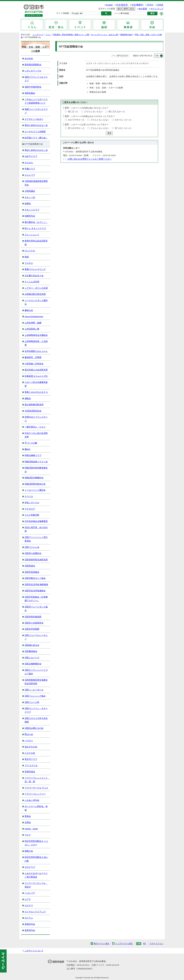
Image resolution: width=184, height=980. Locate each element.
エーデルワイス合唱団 (35, 132)
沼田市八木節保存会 (34, 623)
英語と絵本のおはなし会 (36, 125)
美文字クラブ (31, 759)
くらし (48, 35)
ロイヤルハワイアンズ (35, 912)
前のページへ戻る (102, 944)
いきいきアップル (33, 71)
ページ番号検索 (122, 13)
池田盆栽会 (30, 93)
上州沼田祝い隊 (32, 329)
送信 (109, 133)
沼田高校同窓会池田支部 (36, 560)
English (109, 5)
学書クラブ (30, 169)
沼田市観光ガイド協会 (35, 578)
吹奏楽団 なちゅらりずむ (36, 376)
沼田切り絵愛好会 (33, 553)
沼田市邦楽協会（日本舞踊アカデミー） (36, 599)
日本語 (160, 5)
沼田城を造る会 (32, 645)
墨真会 (28, 816)
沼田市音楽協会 (32, 572)
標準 (125, 9)
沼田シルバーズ (32, 658)
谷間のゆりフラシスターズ (36, 419)
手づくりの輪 (31, 443)
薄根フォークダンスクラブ (36, 111)
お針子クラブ (31, 156)
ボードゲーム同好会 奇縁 (36, 808)
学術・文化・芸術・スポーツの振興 (35, 49)
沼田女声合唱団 (32, 629)
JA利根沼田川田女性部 (35, 294)
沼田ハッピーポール (34, 690)
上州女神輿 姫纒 (33, 323)
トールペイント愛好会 (35, 490)
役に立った (73, 112)
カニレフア (30, 175)
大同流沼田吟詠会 (33, 411)
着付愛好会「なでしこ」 (36, 222)
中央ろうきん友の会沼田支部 (36, 435)
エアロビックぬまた (34, 119)
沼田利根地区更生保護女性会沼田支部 (36, 682)
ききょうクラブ (32, 210)
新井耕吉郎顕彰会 (33, 65)
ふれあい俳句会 (32, 800)
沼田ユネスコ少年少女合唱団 (36, 720)
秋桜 (27, 257)
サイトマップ (157, 9)
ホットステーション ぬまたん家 (105, 35)
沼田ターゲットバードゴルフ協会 (36, 672)
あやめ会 (29, 59)
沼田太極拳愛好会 (33, 664)
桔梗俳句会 (30, 216)
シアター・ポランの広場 (36, 288)
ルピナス (29, 905)
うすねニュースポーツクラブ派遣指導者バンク (36, 101)
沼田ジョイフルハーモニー (36, 637)
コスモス (29, 263)
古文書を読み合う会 (34, 276)
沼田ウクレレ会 (32, 547)
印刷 (157, 56)
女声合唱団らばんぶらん (36, 351)
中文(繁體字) (138, 5)
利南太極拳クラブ (33, 455)
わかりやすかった (76, 120)
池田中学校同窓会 (33, 87)
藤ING (27, 449)
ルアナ (28, 899)
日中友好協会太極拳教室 (36, 521)
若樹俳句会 (30, 924)
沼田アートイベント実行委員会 (36, 539)
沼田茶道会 (30, 566)
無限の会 (29, 851)
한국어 (150, 5)
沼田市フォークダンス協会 (36, 609)
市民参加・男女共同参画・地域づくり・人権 (71, 35)
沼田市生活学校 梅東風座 (36, 585)
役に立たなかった (117, 112)
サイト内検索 (63, 13)
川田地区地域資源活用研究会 (36, 183)
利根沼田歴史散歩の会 (35, 484)
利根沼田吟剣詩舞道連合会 (36, 470)
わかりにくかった (123, 120)
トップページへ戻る (124, 944)
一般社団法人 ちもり (35, 427)
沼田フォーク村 (32, 702)
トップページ (38, 35)
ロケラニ (29, 918)
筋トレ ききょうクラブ (35, 228)
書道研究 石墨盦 (33, 357)
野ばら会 (29, 734)
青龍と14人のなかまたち (36, 392)
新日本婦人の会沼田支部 (36, 370)
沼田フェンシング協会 (35, 696)
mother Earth (31, 829)
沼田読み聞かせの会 (34, 728)
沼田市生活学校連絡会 (35, 591)
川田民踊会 (30, 191)
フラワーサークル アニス (36, 788)
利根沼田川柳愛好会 (34, 478)
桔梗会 (28, 204)
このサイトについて (34, 951)
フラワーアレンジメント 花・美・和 (37, 780)
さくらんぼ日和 (32, 282)
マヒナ (28, 835)
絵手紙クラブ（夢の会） (36, 138)
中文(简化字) (122, 5)
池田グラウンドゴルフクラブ (36, 79)
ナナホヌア (30, 509)
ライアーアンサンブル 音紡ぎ (36, 885)
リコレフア (30, 893)
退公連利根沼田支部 (34, 405)
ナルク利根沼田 (32, 515)
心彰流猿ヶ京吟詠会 (34, 364)
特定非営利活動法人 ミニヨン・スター (36, 843)
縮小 (119, 9)
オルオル (29, 163)
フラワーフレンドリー (35, 794)
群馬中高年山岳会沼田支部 (36, 243)
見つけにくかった (123, 128)
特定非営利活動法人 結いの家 (36, 859)
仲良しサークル (32, 503)
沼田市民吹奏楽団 (33, 617)
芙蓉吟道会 (30, 772)
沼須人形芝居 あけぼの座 (36, 529)
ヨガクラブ (30, 867)
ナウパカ (29, 496)
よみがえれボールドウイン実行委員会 (36, 875)
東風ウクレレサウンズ (35, 269)
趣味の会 (29, 310)
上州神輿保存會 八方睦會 (36, 343)
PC (145, 944)
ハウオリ (29, 741)
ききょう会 (30, 197)
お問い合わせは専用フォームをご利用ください (90, 159)
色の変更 (143, 9)
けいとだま (30, 251)
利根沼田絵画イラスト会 (36, 462)
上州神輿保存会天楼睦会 (36, 335)
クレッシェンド (32, 235)
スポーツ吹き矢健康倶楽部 (36, 384)
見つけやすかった (76, 128)
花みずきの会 (31, 747)
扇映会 (28, 398)
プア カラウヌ (31, 766)
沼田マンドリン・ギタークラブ (36, 710)
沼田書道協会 (31, 651)
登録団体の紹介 (126, 35)
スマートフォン (156, 944)
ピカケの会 (30, 753)
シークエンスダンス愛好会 (36, 302)
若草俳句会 (30, 930)
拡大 (132, 9)
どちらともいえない (94, 112)
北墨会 (28, 822)
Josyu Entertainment (34, 317)
